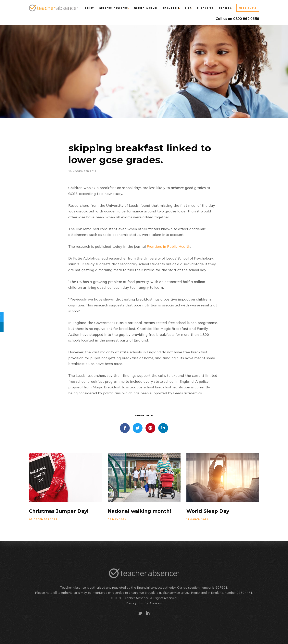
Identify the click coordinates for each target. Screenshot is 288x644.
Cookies (156, 603)
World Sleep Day (208, 511)
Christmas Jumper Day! (59, 511)
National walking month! (139, 511)
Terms (143, 603)
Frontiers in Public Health (169, 246)
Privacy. (131, 603)
